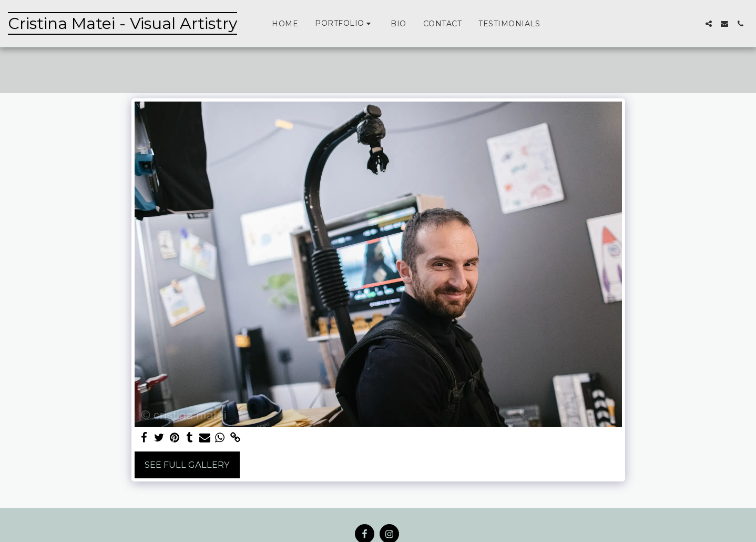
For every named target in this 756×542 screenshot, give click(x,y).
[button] (344, 23)
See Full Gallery (187, 465)
